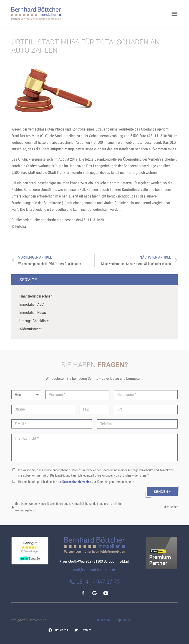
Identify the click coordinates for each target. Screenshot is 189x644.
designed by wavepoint (29, 620)
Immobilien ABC (32, 304)
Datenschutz (102, 620)
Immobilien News (33, 313)
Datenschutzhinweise (77, 482)
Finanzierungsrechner (35, 296)
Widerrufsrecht (30, 329)
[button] (58, 630)
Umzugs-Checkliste (34, 321)
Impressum (123, 620)
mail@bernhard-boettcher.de (94, 570)
